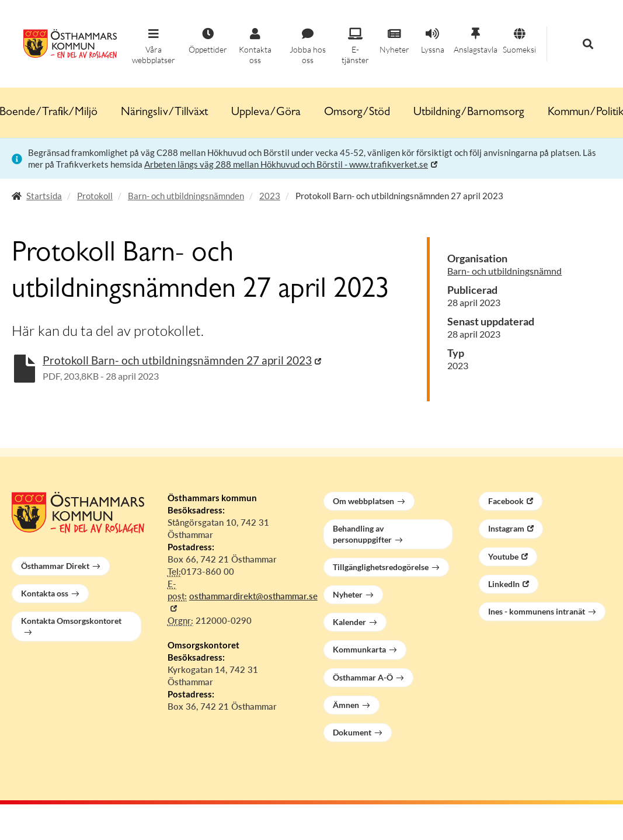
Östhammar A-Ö (363, 677)
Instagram (506, 528)
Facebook (506, 501)
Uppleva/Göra (266, 113)
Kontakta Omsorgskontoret (71, 621)
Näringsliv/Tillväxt (164, 113)
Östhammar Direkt (55, 566)
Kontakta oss (45, 593)
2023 (270, 196)
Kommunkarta (359, 649)
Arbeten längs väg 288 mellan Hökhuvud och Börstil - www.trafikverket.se (286, 164)
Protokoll (95, 196)
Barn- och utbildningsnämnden (186, 196)
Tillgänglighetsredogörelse (381, 567)
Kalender (349, 622)
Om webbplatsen (363, 501)
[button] (154, 47)
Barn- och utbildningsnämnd (504, 271)
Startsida (44, 196)
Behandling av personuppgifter (362, 534)
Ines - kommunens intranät (537, 611)
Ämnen (346, 705)
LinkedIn (504, 584)
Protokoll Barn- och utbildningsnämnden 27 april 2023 (177, 360)
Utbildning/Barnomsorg (469, 113)
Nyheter (348, 594)
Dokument (352, 732)
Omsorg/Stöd (357, 113)
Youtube (503, 556)
